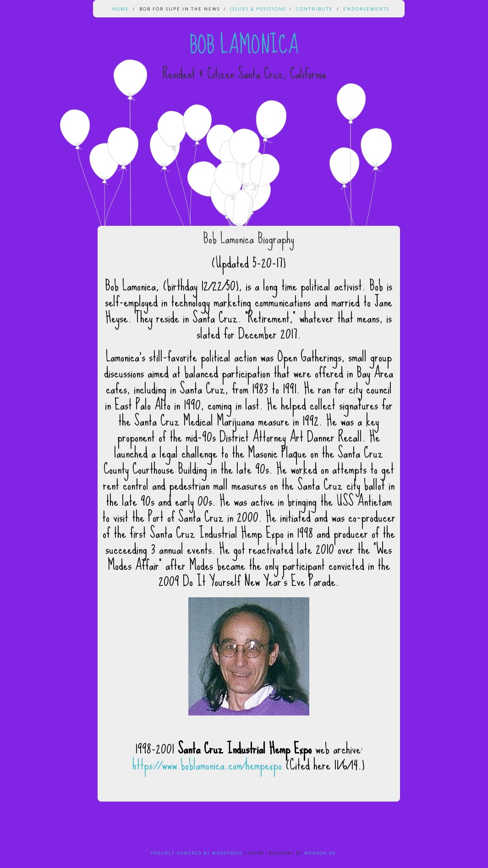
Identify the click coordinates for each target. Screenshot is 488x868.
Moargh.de (320, 853)
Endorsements (366, 9)
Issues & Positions (258, 9)
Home (121, 9)
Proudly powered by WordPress (197, 853)
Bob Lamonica (244, 45)
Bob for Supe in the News (180, 9)
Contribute (315, 9)
